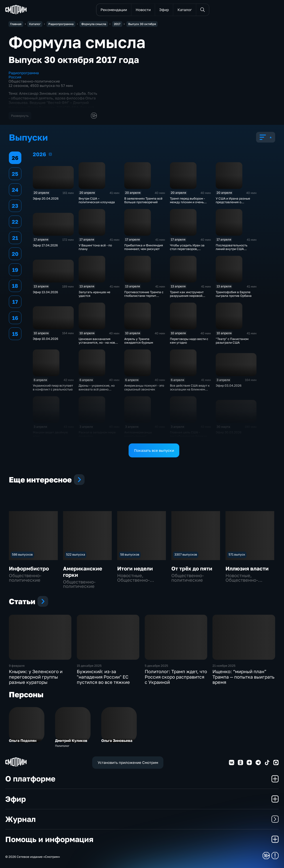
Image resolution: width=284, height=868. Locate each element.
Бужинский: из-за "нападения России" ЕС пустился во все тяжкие (103, 677)
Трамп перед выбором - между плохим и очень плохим (187, 202)
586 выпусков (22, 554)
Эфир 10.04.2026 (45, 339)
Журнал (142, 819)
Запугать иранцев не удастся (94, 294)
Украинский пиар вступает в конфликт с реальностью (53, 387)
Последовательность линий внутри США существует (232, 249)
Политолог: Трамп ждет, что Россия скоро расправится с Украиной (176, 677)
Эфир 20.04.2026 (46, 198)
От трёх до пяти (192, 568)
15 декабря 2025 (89, 666)
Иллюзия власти (247, 568)
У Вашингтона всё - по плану (95, 247)
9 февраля (17, 666)
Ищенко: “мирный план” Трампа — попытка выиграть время (243, 677)
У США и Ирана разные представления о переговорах (233, 202)
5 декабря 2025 (156, 666)
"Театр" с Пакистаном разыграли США (232, 341)
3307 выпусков (186, 554)
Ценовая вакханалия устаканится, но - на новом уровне (99, 343)
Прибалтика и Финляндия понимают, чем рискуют (144, 247)
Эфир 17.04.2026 (45, 245)
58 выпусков (130, 554)
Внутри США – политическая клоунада (97, 200)
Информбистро (29, 568)
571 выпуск (237, 554)
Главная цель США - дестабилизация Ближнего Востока (190, 436)
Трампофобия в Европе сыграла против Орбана (234, 294)
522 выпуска (76, 554)
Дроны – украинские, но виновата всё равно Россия (97, 389)
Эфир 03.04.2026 (229, 385)
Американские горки (83, 571)
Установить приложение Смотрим (128, 762)
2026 (50, 154)
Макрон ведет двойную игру (50, 434)
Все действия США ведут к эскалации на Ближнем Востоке (190, 389)
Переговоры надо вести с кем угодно (189, 341)
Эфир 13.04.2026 (45, 292)
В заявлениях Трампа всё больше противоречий (143, 200)
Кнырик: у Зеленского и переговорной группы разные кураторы (36, 677)
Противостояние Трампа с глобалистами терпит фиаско (144, 296)
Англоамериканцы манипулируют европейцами (138, 436)
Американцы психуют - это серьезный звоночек (144, 387)
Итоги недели (135, 568)
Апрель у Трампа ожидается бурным (139, 341)
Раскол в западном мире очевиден (97, 434)
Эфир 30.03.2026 (229, 432)
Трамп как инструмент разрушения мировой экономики (187, 296)
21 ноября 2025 (224, 666)
